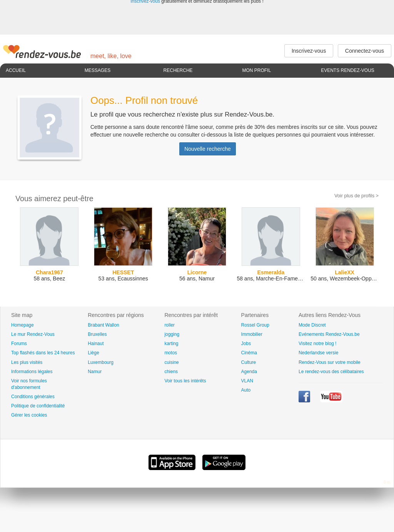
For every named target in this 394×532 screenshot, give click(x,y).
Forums (19, 344)
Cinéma (249, 353)
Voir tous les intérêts (185, 381)
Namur (95, 372)
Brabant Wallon (104, 325)
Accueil (16, 70)
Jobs (246, 344)
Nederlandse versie (318, 353)
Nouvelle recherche (208, 149)
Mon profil (256, 70)
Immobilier (252, 334)
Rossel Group (255, 325)
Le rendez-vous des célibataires (331, 372)
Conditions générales (33, 397)
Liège (93, 353)
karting (171, 344)
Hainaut (96, 344)
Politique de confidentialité (38, 406)
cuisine (171, 362)
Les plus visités (27, 362)
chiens (171, 372)
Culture (249, 362)
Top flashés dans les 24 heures (43, 353)
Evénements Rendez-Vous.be (329, 334)
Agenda (249, 372)
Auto (246, 390)
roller (169, 325)
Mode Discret (312, 325)
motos (171, 353)
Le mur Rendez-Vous (33, 334)
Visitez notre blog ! (318, 344)
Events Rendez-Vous (348, 70)
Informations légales (32, 372)
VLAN (247, 381)
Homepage (23, 325)
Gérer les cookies (29, 415)
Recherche (178, 70)
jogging (172, 334)
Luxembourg (101, 362)
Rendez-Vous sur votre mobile (330, 362)
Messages (98, 70)
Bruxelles (97, 334)
